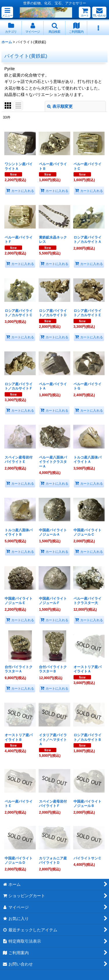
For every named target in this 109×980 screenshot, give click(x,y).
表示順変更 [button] (60, 106)
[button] (7, 12)
